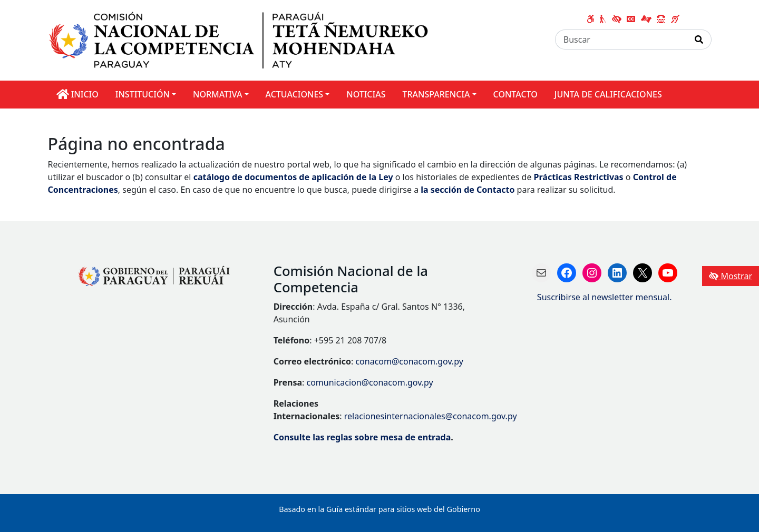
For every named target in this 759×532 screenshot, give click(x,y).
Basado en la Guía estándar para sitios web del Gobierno (379, 509)
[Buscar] (621, 40)
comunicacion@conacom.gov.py (369, 382)
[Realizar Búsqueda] (699, 40)
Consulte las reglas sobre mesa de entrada (362, 437)
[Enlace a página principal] (246, 40)
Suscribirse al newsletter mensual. (605, 297)
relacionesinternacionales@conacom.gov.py (431, 416)
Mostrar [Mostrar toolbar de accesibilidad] (731, 276)
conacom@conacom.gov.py (409, 361)
